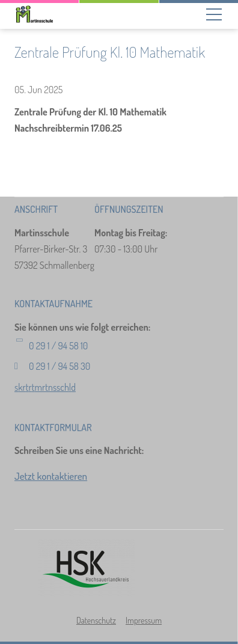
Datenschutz (96, 620)
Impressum (144, 620)
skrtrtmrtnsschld (45, 387)
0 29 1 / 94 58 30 (59, 366)
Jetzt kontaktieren (51, 476)
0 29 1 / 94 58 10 (58, 346)
